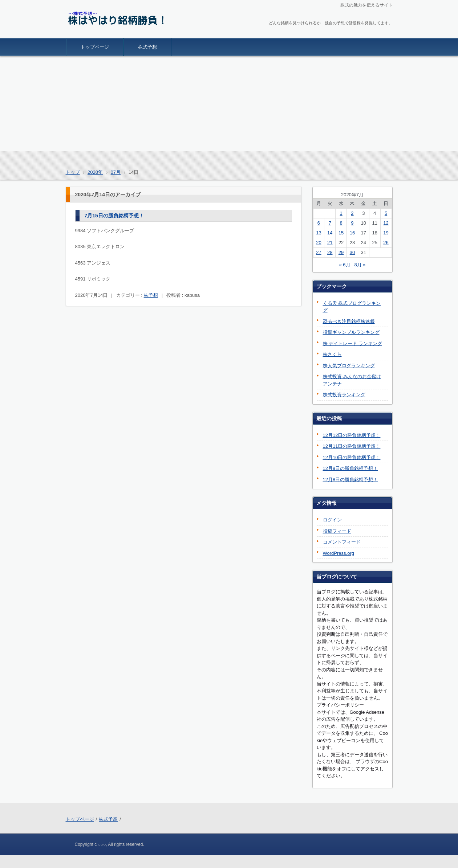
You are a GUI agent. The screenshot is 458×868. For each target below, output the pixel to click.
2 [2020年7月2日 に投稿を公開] (352, 213)
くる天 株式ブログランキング (352, 307)
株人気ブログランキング (349, 366)
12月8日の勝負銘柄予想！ (350, 480)
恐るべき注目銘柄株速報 (349, 321)
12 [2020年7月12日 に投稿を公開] (386, 223)
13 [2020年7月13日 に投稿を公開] (319, 233)
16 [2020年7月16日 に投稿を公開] (352, 233)
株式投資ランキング (344, 395)
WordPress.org (339, 553)
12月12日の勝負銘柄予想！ (352, 435)
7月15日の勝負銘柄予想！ (114, 216)
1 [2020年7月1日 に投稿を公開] (341, 213)
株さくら (332, 354)
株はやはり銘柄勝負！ (100, 33)
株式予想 (147, 47)
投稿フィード (337, 531)
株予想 (151, 295)
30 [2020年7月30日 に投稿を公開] (352, 252)
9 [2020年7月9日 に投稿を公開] (352, 223)
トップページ (95, 47)
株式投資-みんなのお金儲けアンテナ (352, 380)
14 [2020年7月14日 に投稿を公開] (330, 233)
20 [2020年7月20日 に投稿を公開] (319, 243)
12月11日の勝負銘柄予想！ (352, 446)
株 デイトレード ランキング (352, 343)
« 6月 (344, 265)
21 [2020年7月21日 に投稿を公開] (330, 243)
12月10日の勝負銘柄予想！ (352, 457)
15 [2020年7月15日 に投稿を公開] (341, 233)
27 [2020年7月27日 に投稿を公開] (319, 252)
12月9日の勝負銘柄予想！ (350, 468)
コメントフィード (342, 542)
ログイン (332, 520)
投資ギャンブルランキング (351, 332)
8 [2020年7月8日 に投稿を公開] (341, 223)
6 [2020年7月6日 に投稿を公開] (319, 223)
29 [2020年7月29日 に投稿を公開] (341, 252)
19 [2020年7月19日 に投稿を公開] (386, 233)
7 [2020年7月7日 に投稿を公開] (330, 223)
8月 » (360, 265)
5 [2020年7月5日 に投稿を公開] (386, 213)
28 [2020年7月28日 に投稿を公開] (330, 252)
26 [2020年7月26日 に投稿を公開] (386, 243)
